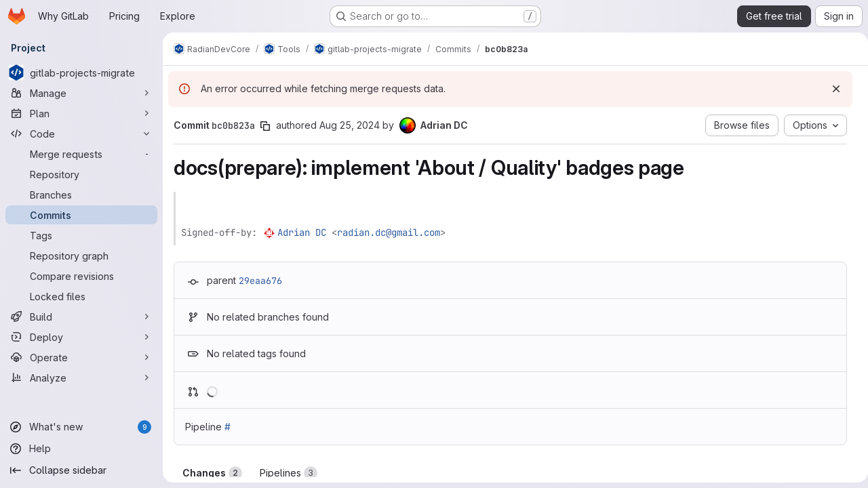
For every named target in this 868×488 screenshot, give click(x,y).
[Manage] (81, 93)
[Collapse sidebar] (81, 470)
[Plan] (81, 113)
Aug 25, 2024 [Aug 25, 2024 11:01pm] (350, 125)
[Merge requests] (81, 154)
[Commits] (81, 215)
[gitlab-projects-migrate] (81, 73)
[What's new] (81, 427)
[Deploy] (81, 337)
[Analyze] (81, 378)
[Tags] (81, 235)
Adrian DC (302, 232)
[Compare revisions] (81, 276)
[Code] (81, 134)
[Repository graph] (81, 256)
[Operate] (81, 357)
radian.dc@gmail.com (389, 232)
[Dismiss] (831, 89)
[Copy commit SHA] (265, 126)
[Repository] (81, 174)
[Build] (81, 317)
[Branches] (81, 195)
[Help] (81, 449)
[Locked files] (81, 296)
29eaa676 (260, 281)
